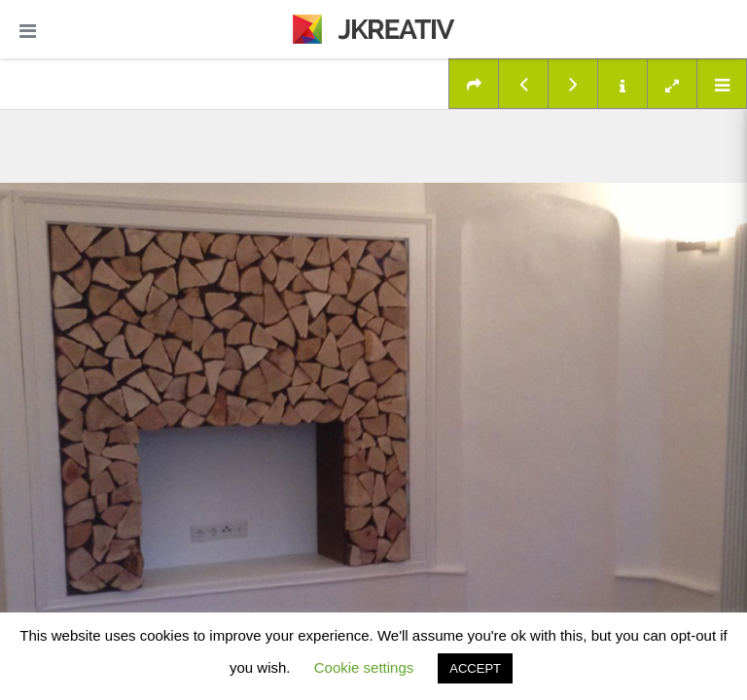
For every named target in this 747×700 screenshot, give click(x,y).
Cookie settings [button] (364, 667)
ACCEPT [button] (475, 668)
